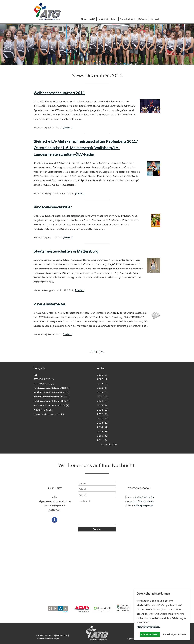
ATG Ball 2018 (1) (44, 379)
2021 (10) (103, 397)
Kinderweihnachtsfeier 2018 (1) (52, 388)
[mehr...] (68, 128)
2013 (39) (103, 431)
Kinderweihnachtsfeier (53, 207)
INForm (143, 19)
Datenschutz (62, 635)
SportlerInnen (128, 19)
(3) (35, 375)
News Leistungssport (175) (49, 414)
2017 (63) (103, 414)
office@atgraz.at (144, 506)
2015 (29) (103, 423)
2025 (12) (103, 379)
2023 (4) (102, 388)
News (84, 19)
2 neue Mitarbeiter (50, 304)
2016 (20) (103, 418)
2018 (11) (103, 410)
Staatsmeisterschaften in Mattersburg (66, 251)
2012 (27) (103, 436)
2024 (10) (103, 384)
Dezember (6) (109, 445)
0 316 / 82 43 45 (144, 497)
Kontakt (154, 19)
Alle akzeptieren (150, 634)
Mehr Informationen (148, 627)
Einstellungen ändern (174, 634)
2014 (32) (103, 427)
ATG (93, 19)
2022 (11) (103, 392)
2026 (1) (102, 375)
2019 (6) (102, 405)
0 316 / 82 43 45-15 (142, 501)
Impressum (50, 635)
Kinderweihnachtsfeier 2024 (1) (52, 397)
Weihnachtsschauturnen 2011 (59, 93)
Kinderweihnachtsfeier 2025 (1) (52, 401)
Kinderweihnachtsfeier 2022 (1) (52, 392)
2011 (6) (102, 440)
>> (102, 352)
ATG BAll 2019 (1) (44, 384)
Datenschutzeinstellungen (48, 639)
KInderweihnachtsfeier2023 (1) (51, 405)
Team (114, 19)
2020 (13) (103, 401)
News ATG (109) (43, 410)
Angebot (103, 19)
